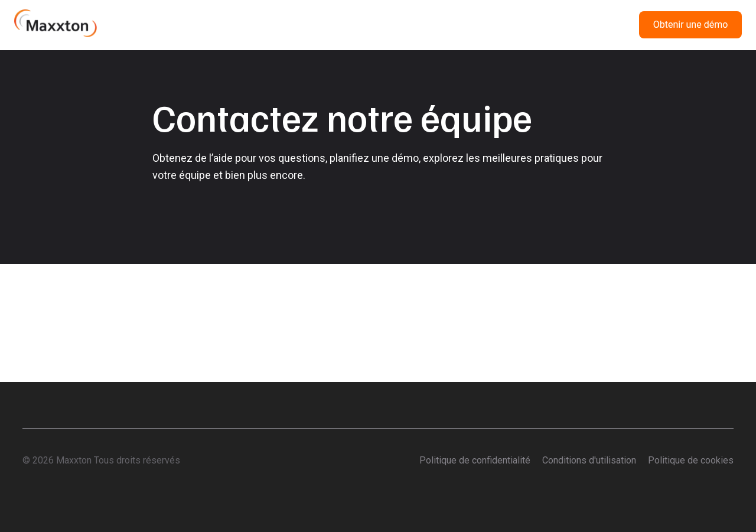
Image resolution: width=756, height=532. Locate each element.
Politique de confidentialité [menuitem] (475, 460)
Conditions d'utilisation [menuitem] (589, 460)
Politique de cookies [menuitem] (691, 460)
